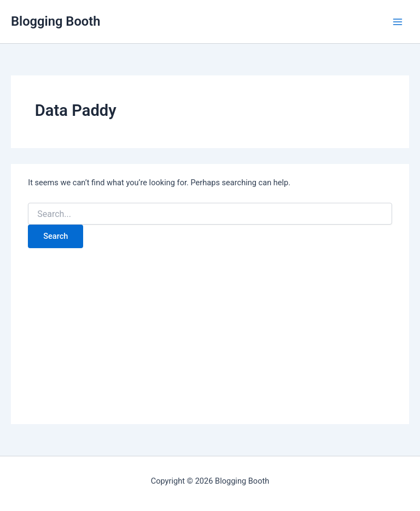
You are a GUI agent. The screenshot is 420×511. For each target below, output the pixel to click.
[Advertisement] (210, 330)
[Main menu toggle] (398, 22)
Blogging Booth (56, 21)
